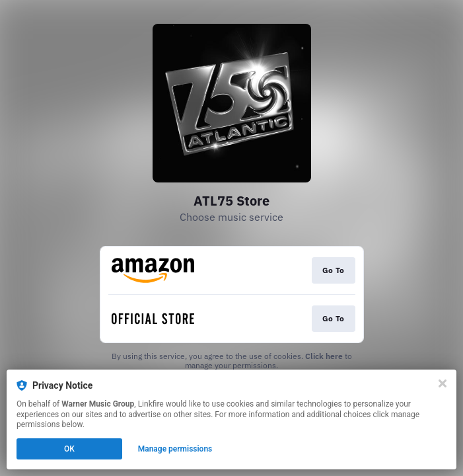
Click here (324, 356)
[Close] (443, 383)
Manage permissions (175, 449)
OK (69, 449)
